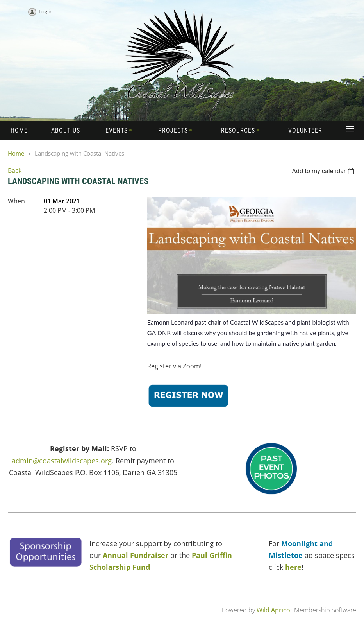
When (16, 201)
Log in (46, 11)
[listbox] (324, 171)
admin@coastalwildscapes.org (62, 461)
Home (16, 153)
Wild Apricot (275, 610)
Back (15, 170)
